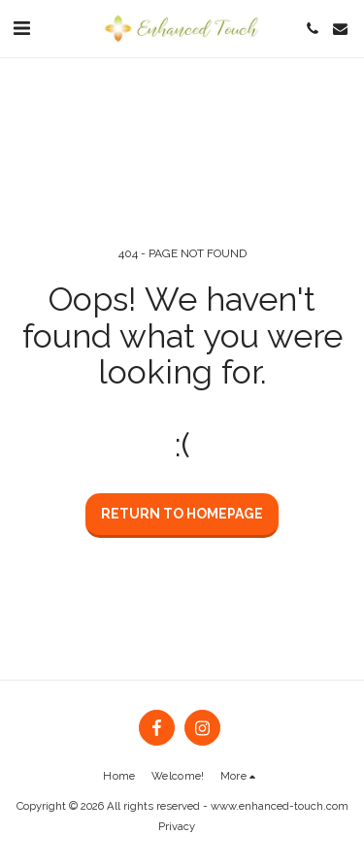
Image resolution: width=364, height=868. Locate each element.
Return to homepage (182, 514)
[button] (21, 28)
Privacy (177, 826)
